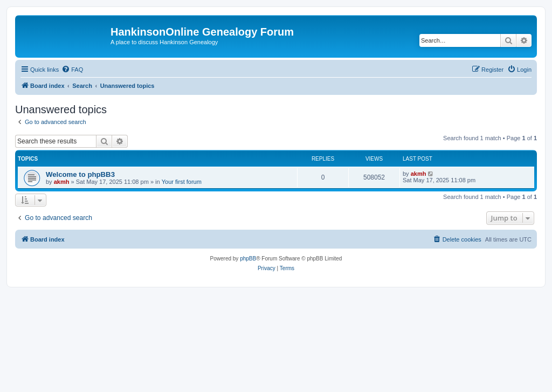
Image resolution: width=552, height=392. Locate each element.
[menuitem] (72, 70)
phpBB (248, 259)
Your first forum (182, 182)
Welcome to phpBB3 (80, 174)
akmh (62, 182)
